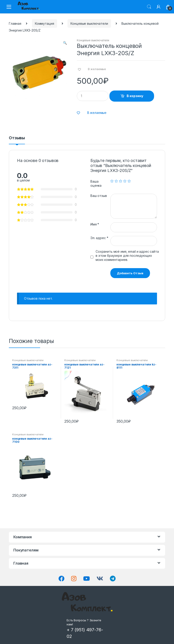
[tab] (17, 140)
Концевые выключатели (89, 23)
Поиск (149, 7)
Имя (95, 224)
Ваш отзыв (99, 196)
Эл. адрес (99, 238)
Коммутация (45, 23)
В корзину (135, 96)
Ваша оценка (96, 183)
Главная (15, 23)
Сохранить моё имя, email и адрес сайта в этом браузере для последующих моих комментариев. (127, 256)
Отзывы (17, 138)
